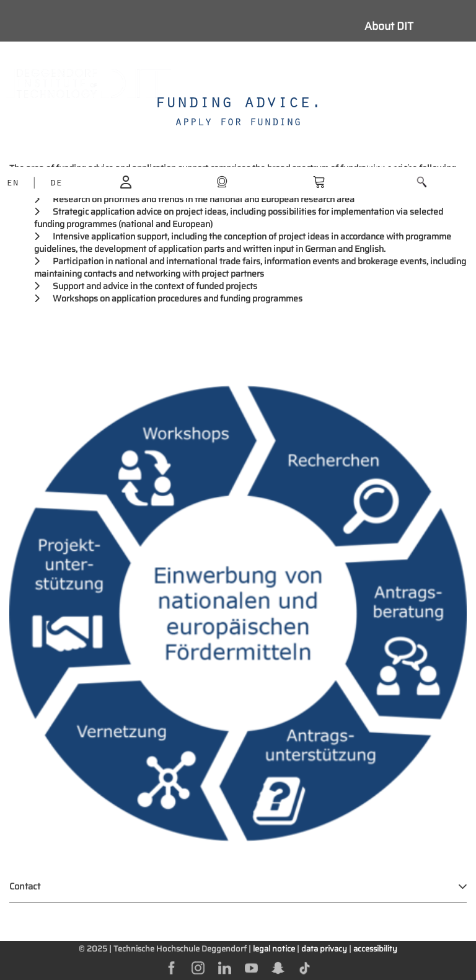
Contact (25, 886)
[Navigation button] (285, 83)
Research (388, 109)
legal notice (274, 949)
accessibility (375, 949)
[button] (422, 182)
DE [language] (56, 184)
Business (387, 165)
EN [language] (12, 184)
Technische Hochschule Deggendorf (180, 949)
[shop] (222, 181)
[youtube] (251, 967)
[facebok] (171, 967)
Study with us (398, 54)
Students (387, 82)
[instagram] (198, 967)
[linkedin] (225, 967)
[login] (126, 181)
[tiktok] (305, 967)
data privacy (324, 949)
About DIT (389, 26)
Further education (408, 137)
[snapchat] (278, 967)
